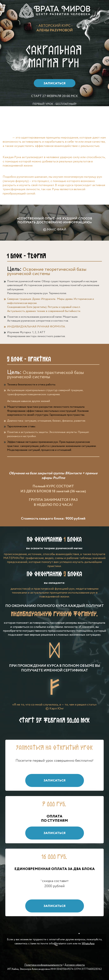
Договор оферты (75, 965)
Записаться (55, 83)
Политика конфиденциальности (43, 965)
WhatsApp (88, 944)
